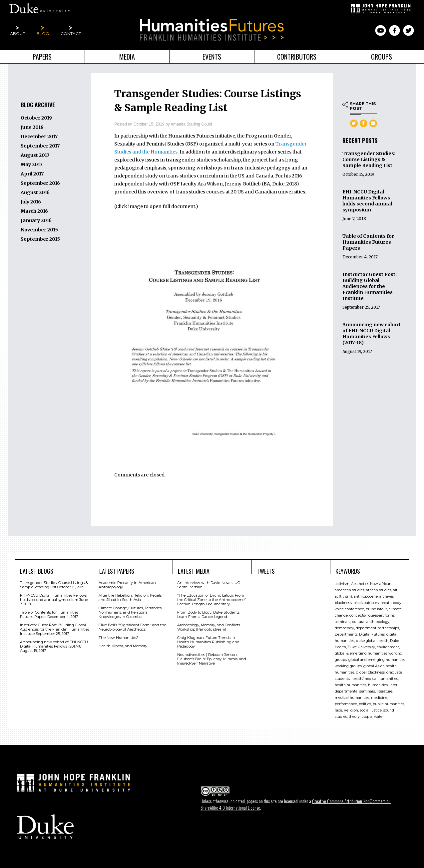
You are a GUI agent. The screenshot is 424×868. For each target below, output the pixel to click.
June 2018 (32, 127)
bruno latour (376, 609)
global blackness (370, 672)
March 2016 (34, 211)
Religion (351, 710)
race (338, 710)
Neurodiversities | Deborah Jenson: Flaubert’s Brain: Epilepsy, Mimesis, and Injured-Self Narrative (212, 659)
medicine (379, 697)
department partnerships (377, 628)
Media (127, 57)
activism (342, 583)
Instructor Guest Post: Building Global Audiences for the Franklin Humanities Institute (370, 286)
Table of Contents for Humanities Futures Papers (368, 242)
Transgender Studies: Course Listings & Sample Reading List (369, 159)
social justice (371, 710)
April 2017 (32, 174)
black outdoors (366, 602)
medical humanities (352, 697)
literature (385, 691)
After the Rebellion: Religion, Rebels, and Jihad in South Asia (130, 597)
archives (387, 596)
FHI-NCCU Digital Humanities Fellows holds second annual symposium (367, 201)
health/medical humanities (375, 678)
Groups (382, 57)
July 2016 (31, 202)
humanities (378, 685)
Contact (71, 33)
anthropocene (366, 596)
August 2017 (35, 155)
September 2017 (40, 146)
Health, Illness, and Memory (123, 646)
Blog (43, 33)
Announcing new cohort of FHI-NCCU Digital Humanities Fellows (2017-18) (372, 334)
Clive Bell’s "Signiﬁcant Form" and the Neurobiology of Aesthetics (132, 627)
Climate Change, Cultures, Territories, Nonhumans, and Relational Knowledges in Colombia (130, 612)
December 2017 (39, 137)
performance (346, 704)
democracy (344, 628)
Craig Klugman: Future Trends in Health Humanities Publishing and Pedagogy (208, 642)
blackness (343, 602)
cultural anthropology (371, 621)
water (379, 716)
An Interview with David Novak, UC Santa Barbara (209, 584)
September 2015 (40, 239)
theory (354, 716)
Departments (346, 634)
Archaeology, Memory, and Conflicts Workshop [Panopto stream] (209, 627)
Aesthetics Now (364, 583)
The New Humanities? (119, 637)
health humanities (351, 685)
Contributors (297, 57)
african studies (379, 590)
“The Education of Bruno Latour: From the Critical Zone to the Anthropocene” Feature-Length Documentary (212, 599)
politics (365, 704)
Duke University (361, 647)
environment (388, 647)
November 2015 (39, 230)
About (17, 33)
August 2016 (35, 192)
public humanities (389, 704)
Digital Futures (372, 634)
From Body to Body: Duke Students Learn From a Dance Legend (208, 614)
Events (212, 57)
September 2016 (40, 183)
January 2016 (36, 220)
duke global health (372, 640)
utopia (367, 716)
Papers (42, 57)
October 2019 (36, 118)
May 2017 (31, 164)
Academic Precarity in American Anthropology (127, 584)
